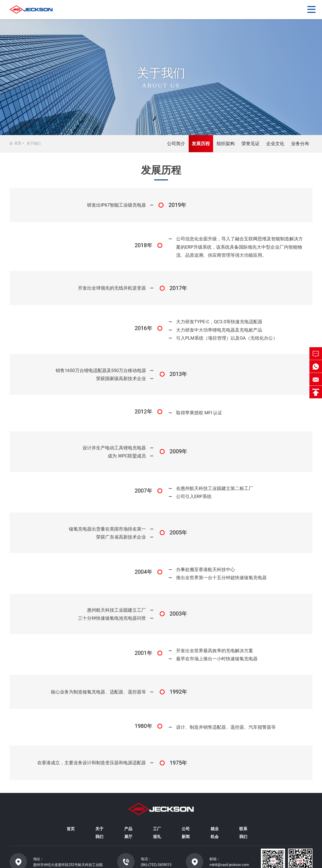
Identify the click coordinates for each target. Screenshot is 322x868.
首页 (71, 829)
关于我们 (99, 833)
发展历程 (201, 144)
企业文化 (275, 144)
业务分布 (300, 144)
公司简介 (176, 144)
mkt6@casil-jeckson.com (229, 865)
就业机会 (215, 833)
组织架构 (226, 144)
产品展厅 (128, 833)
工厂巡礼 (157, 833)
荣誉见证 (251, 144)
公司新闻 (186, 833)
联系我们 (243, 833)
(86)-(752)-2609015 (156, 865)
